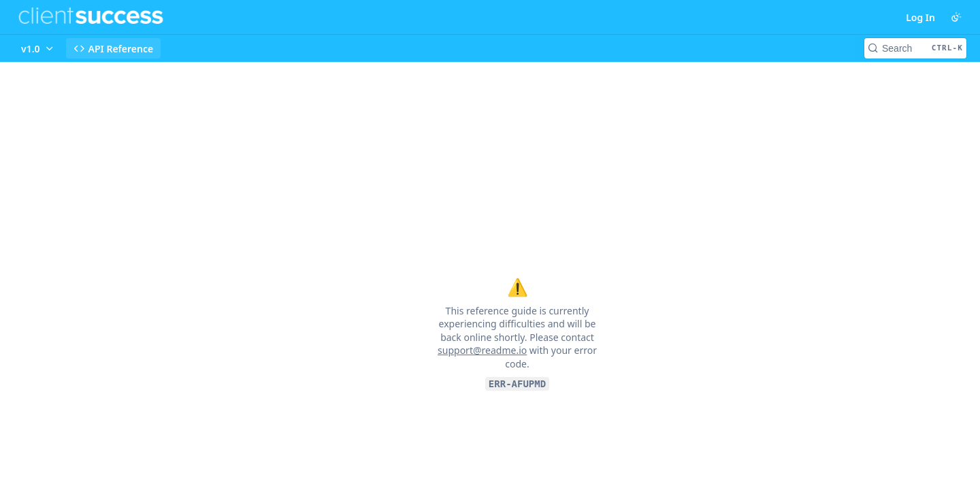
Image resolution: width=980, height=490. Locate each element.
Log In (920, 17)
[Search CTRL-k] (915, 48)
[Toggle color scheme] (956, 17)
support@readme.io (482, 350)
